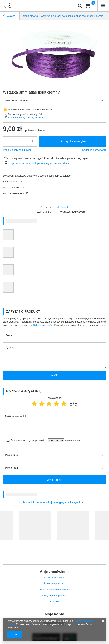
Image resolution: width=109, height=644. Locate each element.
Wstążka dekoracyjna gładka (57, 16)
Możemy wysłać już (19, 114)
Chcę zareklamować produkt (54, 590)
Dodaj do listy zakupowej (17, 150)
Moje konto (54, 614)
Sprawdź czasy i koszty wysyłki (25, 118)
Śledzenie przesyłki (54, 584)
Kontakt (54, 601)
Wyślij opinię (54, 480)
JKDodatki (63, 207)
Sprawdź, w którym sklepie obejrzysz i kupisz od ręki (40, 163)
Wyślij (54, 376)
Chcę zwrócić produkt (54, 595)
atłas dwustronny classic (90, 16)
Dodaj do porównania (94, 150)
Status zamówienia (54, 578)
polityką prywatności (42, 325)
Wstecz (9, 16)
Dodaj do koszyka (73, 141)
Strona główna (30, 16)
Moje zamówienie (54, 572)
